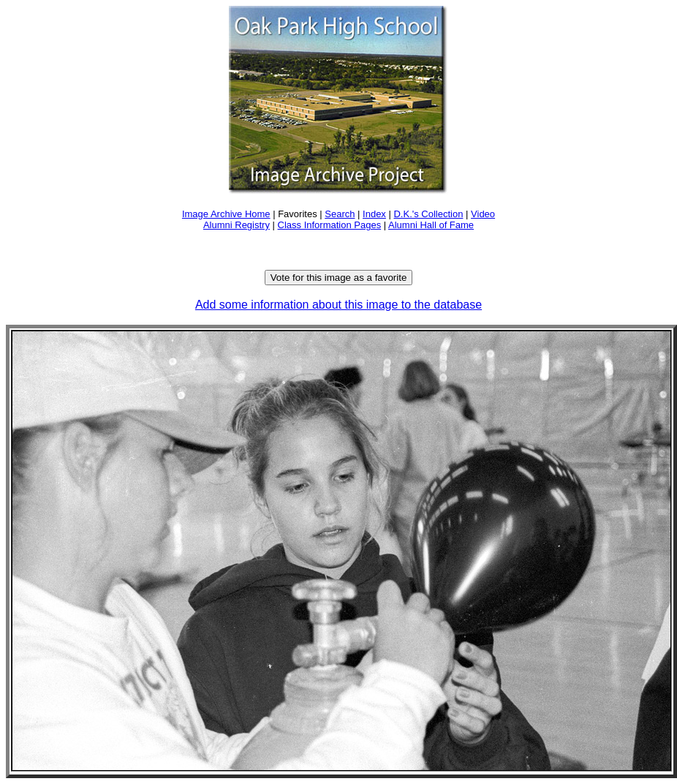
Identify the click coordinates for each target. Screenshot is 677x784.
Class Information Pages (330, 225)
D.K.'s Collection (428, 214)
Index (374, 214)
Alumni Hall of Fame (431, 225)
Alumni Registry (237, 225)
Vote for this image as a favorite (339, 278)
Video (483, 214)
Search (340, 214)
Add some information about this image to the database (338, 305)
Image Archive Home (226, 214)
